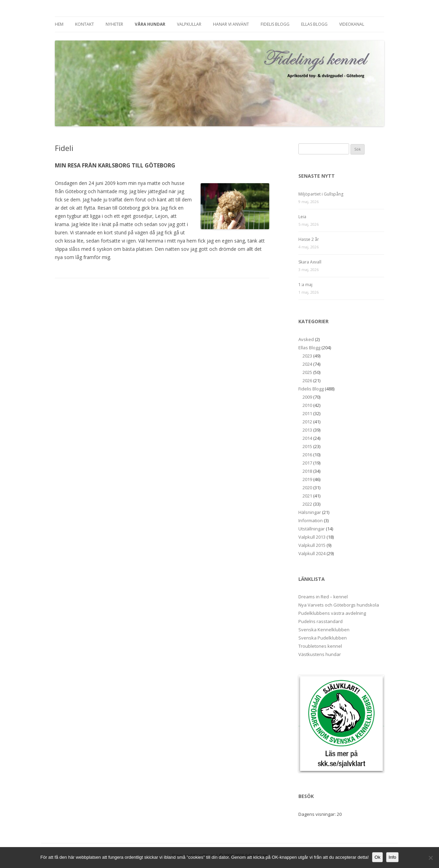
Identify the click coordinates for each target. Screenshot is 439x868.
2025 (307, 372)
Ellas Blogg (314, 24)
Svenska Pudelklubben (323, 638)
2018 (307, 471)
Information (311, 520)
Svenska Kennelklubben (324, 630)
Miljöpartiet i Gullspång (321, 194)
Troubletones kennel (320, 646)
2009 (307, 397)
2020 (307, 488)
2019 (307, 479)
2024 (307, 364)
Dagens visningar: (318, 814)
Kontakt (85, 24)
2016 (307, 455)
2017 (307, 463)
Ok (377, 857)
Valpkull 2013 (312, 537)
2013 (307, 430)
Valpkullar (189, 24)
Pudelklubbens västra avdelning (332, 613)
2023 (307, 356)
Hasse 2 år (309, 239)
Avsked (306, 339)
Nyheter (114, 24)
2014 (307, 438)
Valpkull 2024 (312, 553)
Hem (59, 24)
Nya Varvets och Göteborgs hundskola (339, 605)
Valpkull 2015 (312, 545)
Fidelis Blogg (275, 24)
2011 (307, 413)
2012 (307, 422)
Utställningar (312, 529)
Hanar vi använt (231, 24)
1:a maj (305, 285)
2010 (307, 405)
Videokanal (352, 24)
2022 (307, 504)
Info (392, 857)
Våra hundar (150, 24)
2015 (307, 446)
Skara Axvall (310, 262)
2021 (307, 496)
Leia (302, 217)
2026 (307, 380)
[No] (430, 858)
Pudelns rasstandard (321, 621)
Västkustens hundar (320, 654)
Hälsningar (310, 512)
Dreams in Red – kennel (323, 597)
